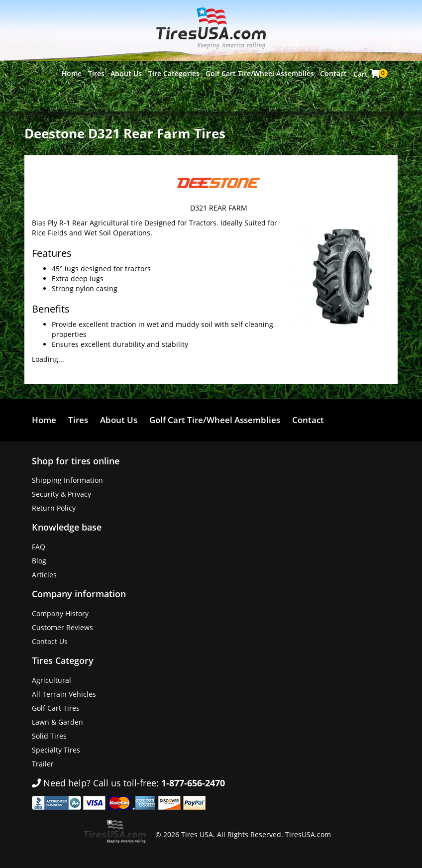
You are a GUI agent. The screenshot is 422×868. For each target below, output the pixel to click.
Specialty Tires (56, 750)
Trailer (43, 764)
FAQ (39, 547)
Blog (39, 561)
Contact (333, 73)
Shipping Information (67, 480)
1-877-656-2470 (193, 783)
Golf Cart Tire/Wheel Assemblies (260, 73)
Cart (368, 74)
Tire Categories (174, 73)
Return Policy (54, 508)
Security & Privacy (61, 494)
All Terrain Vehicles (64, 694)
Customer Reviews (62, 627)
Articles (44, 575)
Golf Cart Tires (56, 708)
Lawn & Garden (57, 722)
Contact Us (50, 641)
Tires (96, 73)
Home (71, 73)
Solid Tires (49, 736)
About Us (126, 73)
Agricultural (52, 680)
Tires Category (63, 660)
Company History (60, 613)
